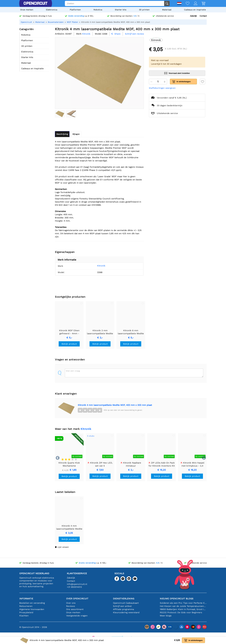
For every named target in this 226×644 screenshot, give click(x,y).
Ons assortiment (75, 609)
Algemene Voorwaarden (32, 609)
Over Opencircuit (77, 599)
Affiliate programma (123, 609)
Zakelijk (193, 16)
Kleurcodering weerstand (126, 612)
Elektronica (52, 10)
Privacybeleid (26, 612)
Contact (203, 16)
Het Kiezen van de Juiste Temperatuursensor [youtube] (183, 606)
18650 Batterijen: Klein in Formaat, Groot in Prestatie (183, 609)
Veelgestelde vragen (77, 616)
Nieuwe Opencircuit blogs (177, 599)
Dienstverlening (124, 599)
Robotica (98, 10)
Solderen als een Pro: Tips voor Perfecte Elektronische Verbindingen (183, 603)
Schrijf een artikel (122, 606)
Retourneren (26, 606)
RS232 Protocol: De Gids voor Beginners (181, 612)
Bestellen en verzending (32, 603)
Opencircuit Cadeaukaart (126, 603)
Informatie (26, 599)
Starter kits (121, 10)
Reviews (71, 606)
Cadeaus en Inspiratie (195, 10)
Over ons (71, 603)
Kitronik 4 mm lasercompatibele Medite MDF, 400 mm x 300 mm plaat (115, 405)
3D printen (144, 10)
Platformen (75, 10)
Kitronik (101, 266)
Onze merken (27, 10)
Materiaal (167, 10)
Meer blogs (166, 616)
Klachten (24, 616)
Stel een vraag (73, 371)
